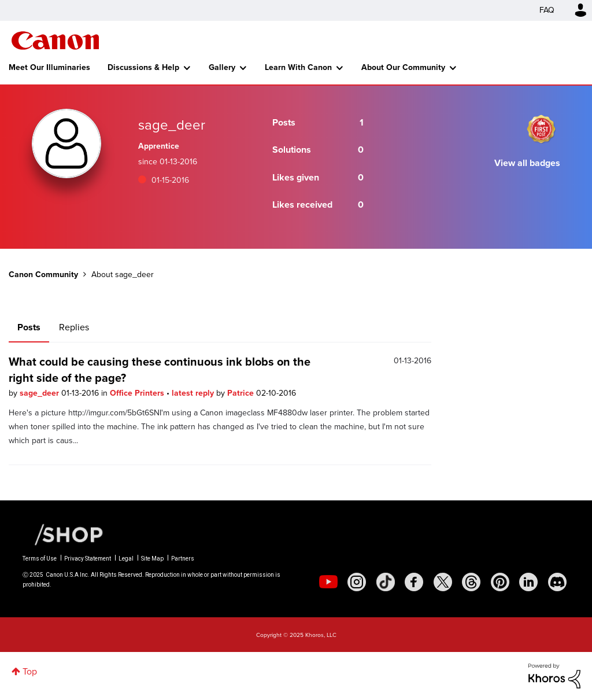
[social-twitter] (443, 582)
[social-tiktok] (386, 582)
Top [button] (30, 671)
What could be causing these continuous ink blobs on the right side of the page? (160, 370)
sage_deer (40, 393)
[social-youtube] (328, 582)
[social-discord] (557, 582)
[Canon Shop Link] (63, 534)
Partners (183, 559)
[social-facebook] (414, 582)
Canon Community (55, 40)
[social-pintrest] (500, 582)
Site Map (152, 559)
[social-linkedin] (528, 582)
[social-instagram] (357, 582)
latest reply (194, 393)
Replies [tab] (74, 327)
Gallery (222, 67)
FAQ (547, 10)
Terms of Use (40, 559)
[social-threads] (471, 582)
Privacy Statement (88, 559)
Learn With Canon (298, 67)
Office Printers (138, 393)
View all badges (527, 163)
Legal (126, 559)
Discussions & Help (143, 67)
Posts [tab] (29, 327)
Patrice (242, 393)
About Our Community (403, 67)
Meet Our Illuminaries (49, 67)
